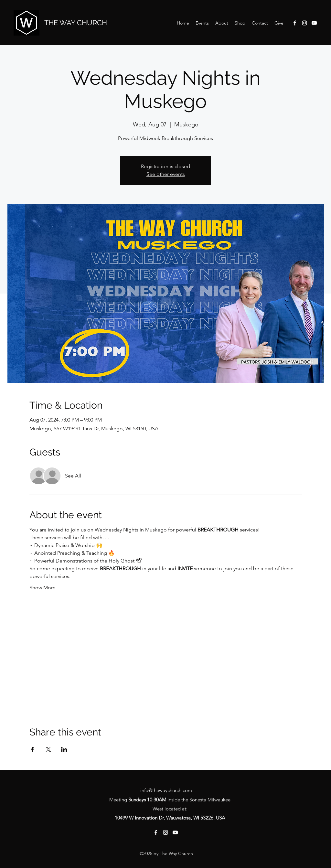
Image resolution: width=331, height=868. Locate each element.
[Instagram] (304, 23)
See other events (166, 174)
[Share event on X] (48, 749)
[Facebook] (295, 23)
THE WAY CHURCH (76, 23)
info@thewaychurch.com (166, 790)
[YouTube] (314, 23)
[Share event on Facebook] (32, 749)
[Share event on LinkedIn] (64, 749)
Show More (43, 588)
